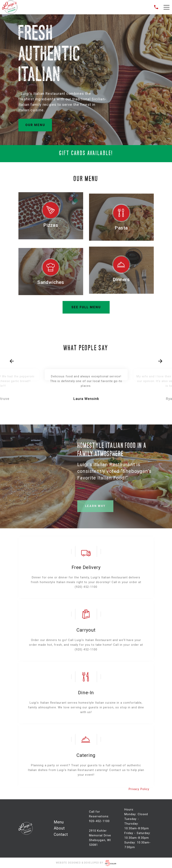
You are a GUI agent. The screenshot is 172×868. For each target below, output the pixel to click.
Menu (59, 822)
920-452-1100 (99, 821)
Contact (61, 835)
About (59, 828)
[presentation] (12, 361)
